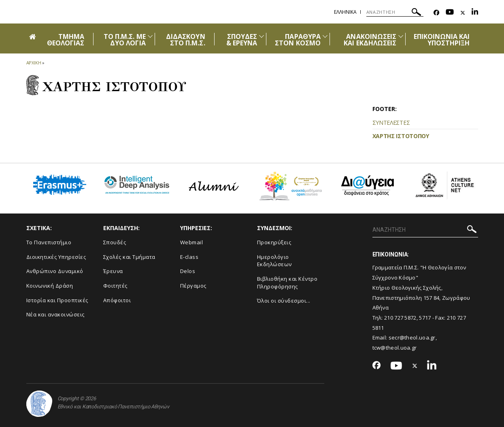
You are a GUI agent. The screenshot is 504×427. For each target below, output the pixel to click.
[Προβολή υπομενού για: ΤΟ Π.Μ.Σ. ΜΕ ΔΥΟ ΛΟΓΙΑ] (150, 36)
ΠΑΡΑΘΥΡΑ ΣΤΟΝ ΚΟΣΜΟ (298, 40)
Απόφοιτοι (117, 300)
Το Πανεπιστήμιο (49, 242)
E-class (189, 257)
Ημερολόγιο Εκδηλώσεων (274, 261)
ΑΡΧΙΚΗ (34, 63)
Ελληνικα (345, 12)
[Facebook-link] (436, 13)
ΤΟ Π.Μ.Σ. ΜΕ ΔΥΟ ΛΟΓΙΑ (125, 40)
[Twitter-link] (463, 13)
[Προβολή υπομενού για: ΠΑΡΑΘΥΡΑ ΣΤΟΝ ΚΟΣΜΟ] (325, 36)
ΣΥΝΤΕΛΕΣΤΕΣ (391, 123)
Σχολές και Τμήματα (129, 257)
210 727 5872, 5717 (407, 318)
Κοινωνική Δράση (50, 286)
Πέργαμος (193, 286)
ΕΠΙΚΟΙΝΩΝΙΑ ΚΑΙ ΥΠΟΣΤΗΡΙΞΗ (442, 40)
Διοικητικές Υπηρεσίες (56, 257)
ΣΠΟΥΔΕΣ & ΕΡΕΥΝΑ (242, 40)
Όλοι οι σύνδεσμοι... (284, 301)
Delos (188, 271)
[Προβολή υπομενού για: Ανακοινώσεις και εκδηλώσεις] (401, 36)
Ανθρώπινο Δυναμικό (55, 271)
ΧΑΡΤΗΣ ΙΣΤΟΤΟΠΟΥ (401, 136)
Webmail (192, 242)
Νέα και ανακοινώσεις (55, 314)
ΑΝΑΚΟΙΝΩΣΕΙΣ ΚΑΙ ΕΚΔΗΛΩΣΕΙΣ (370, 40)
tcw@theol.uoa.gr (395, 348)
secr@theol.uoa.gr (412, 337)
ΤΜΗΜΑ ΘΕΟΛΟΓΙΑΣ (66, 40)
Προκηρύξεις (274, 242)
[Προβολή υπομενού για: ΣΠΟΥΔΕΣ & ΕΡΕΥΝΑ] (262, 36)
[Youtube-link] (450, 13)
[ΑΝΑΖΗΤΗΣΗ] (395, 12)
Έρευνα (113, 271)
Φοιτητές (115, 286)
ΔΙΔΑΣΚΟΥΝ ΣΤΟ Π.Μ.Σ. (185, 40)
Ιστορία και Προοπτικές (57, 300)
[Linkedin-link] (475, 13)
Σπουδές (115, 242)
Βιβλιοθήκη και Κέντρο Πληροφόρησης (287, 283)
